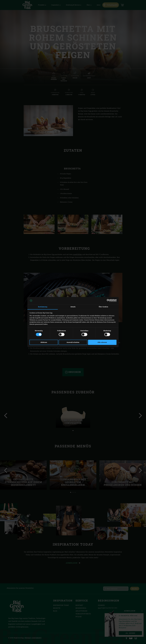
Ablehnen (44, 342)
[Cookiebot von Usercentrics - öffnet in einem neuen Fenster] (108, 301)
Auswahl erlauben (73, 342)
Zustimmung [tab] (43, 307)
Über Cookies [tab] (103, 307)
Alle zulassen (102, 342)
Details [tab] (73, 307)
